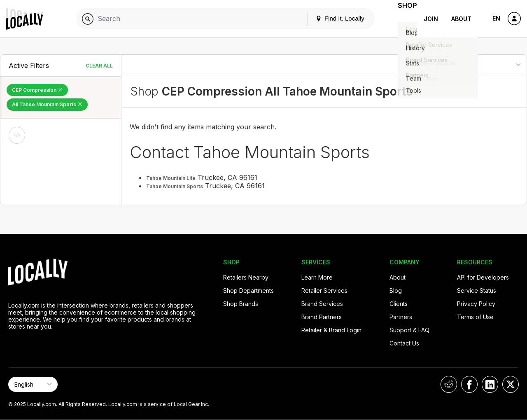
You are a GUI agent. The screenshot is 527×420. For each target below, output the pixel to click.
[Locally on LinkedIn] (490, 384)
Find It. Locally (330, 18)
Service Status (477, 290)
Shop (402, 19)
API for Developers (483, 277)
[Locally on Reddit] (449, 384)
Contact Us (404, 343)
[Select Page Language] (33, 384)
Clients (399, 304)
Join (431, 19)
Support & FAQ (409, 330)
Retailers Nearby (246, 277)
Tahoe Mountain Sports (175, 186)
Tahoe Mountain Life (171, 178)
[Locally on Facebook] (469, 384)
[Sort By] (485, 65)
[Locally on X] (511, 384)
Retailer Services (324, 290)
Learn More (317, 277)
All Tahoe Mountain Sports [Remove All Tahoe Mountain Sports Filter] (47, 104)
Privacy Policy (476, 304)
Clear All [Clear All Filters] (99, 66)
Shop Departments (248, 290)
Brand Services (322, 304)
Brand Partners (322, 317)
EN (496, 18)
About (461, 19)
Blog (396, 290)
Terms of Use (475, 317)
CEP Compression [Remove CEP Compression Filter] (37, 90)
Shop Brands (241, 304)
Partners (401, 317)
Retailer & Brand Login (331, 330)
